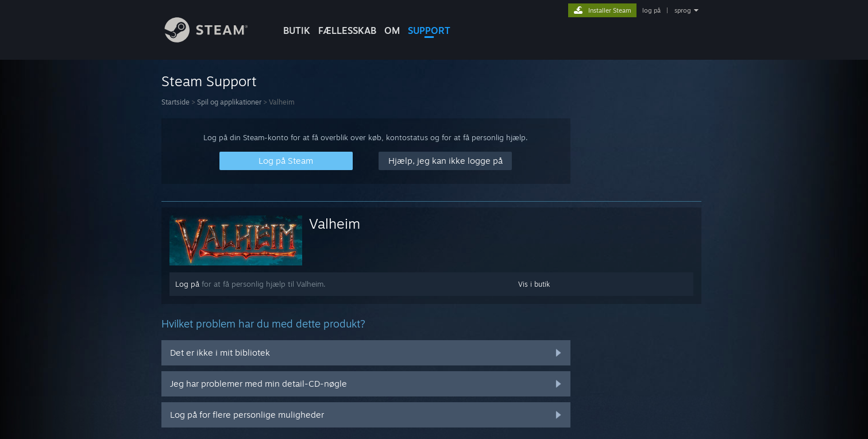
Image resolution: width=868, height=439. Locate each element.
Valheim (335, 224)
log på (651, 10)
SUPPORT (429, 30)
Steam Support (209, 81)
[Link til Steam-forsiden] (215, 39)
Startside (175, 102)
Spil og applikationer (229, 102)
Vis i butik (534, 284)
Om (392, 30)
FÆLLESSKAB (347, 30)
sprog (683, 10)
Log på (187, 284)
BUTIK (297, 30)
